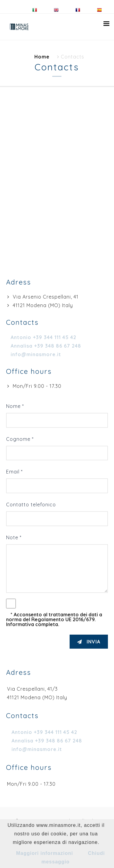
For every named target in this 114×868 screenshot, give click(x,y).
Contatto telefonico (31, 505)
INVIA (89, 642)
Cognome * (20, 439)
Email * (14, 472)
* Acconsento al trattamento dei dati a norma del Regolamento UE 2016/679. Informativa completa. (54, 619)
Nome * (15, 406)
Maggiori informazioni (45, 853)
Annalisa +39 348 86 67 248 (47, 741)
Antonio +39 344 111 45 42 (44, 732)
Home (42, 57)
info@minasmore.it (37, 749)
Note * (14, 537)
